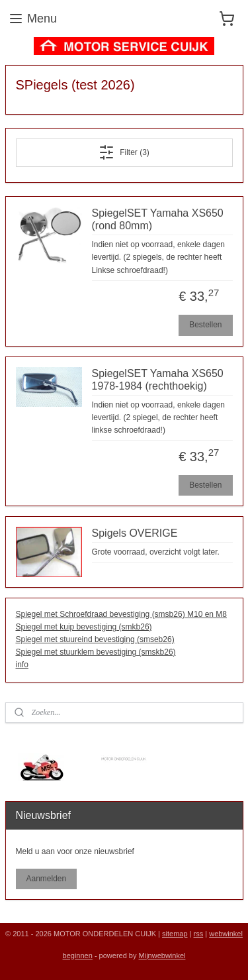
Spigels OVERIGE (135, 533)
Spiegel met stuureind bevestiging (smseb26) (95, 639)
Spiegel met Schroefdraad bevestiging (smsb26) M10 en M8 (122, 614)
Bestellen (205, 325)
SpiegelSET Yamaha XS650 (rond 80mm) (158, 219)
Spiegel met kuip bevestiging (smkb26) (84, 627)
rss (199, 934)
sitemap (175, 934)
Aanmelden (46, 879)
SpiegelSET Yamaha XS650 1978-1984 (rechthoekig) (158, 380)
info (22, 665)
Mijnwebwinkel (162, 955)
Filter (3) (124, 152)
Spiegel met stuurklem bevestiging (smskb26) (96, 652)
